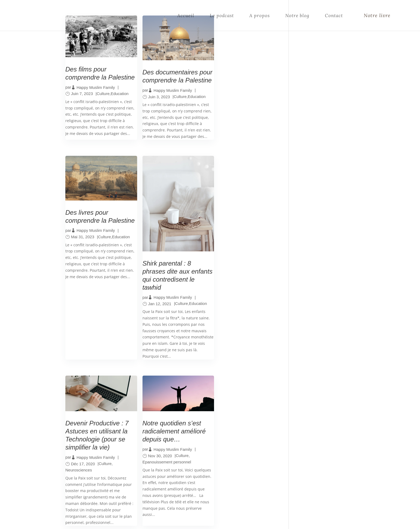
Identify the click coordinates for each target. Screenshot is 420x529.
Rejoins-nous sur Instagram (323, 132)
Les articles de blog (176, 450)
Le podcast (222, 16)
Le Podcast (168, 437)
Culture (103, 99)
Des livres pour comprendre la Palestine (234, 78)
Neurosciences (152, 260)
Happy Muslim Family (96, 93)
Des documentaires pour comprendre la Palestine (167, 78)
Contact (334, 16)
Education (120, 99)
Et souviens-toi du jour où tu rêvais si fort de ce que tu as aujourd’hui (322, 296)
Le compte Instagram (178, 443)
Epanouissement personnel (237, 252)
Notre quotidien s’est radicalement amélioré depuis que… (244, 222)
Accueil (186, 16)
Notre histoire (171, 456)
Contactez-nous (173, 463)
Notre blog (297, 16)
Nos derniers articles (320, 209)
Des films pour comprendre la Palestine (86, 75)
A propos (260, 16)
